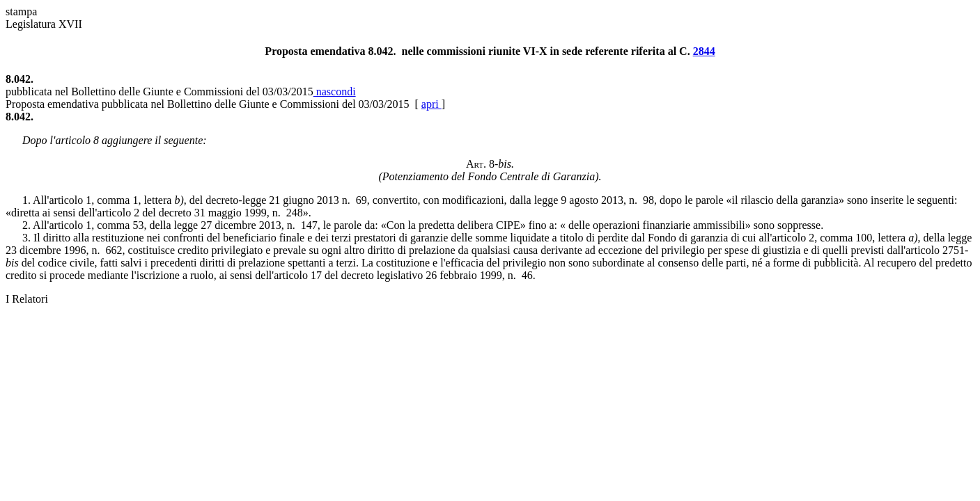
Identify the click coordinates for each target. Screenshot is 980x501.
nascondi (335, 92)
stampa (21, 11)
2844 (704, 51)
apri (431, 104)
